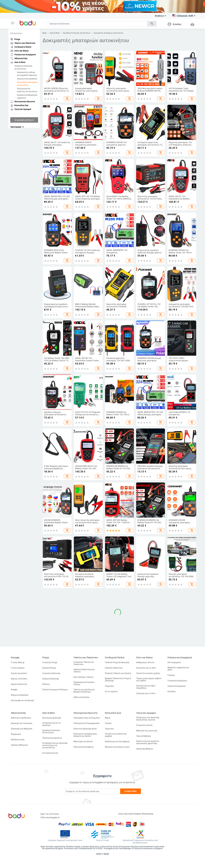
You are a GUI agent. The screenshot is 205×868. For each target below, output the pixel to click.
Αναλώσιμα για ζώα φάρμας (117, 742)
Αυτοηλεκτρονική (50, 753)
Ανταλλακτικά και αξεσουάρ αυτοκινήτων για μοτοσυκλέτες (55, 745)
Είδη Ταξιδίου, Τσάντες (84, 677)
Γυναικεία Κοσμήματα (177, 681)
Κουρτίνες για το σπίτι (146, 668)
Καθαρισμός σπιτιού (145, 662)
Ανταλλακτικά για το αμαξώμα (51, 724)
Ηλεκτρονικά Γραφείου (84, 747)
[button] (13, 23)
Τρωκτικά (109, 729)
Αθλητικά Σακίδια (81, 697)
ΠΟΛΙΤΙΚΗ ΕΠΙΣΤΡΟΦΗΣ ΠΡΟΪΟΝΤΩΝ (136, 814)
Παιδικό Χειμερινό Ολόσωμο (55, 690)
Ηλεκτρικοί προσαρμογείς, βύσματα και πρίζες (85, 735)
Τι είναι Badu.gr (18, 662)
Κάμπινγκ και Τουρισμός (22, 723)
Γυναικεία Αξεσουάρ (51, 673)
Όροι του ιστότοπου (50, 814)
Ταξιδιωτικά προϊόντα (52, 738)
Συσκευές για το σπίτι (146, 693)
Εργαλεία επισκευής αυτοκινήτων (23, 67)
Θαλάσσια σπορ (18, 740)
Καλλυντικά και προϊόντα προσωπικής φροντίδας (148, 742)
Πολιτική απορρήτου (50, 817)
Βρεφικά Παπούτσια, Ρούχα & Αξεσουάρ (118, 680)
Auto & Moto (55, 33)
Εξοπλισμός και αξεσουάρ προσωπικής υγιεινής (148, 719)
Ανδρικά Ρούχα (49, 668)
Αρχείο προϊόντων (19, 684)
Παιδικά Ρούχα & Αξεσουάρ (117, 662)
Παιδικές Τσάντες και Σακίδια (118, 673)
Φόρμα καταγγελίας (20, 695)
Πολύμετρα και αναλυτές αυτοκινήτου (27, 90)
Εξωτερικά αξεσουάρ (52, 718)
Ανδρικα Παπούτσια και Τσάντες (84, 671)
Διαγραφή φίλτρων (24, 120)
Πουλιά (108, 723)
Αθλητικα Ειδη (18, 713)
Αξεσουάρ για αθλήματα (22, 729)
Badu (44, 33)
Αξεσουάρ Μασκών (145, 749)
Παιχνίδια (109, 686)
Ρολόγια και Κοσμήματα (180, 658)
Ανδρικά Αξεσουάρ (51, 679)
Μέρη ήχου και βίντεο (83, 742)
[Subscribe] (92, 791)
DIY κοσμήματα (174, 662)
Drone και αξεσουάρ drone (85, 729)
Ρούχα (46, 658)
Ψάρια (108, 718)
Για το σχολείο (111, 692)
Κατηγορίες (16, 33)
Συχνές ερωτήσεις (19, 673)
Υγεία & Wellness (144, 736)
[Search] (98, 24)
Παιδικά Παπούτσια (114, 668)
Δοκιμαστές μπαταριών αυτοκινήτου (27, 84)
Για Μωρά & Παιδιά (115, 658)
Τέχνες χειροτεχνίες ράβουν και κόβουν (149, 680)
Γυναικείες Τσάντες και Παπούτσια (84, 663)
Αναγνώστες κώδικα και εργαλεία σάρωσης (27, 74)
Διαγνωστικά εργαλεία (27, 79)
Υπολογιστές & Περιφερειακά (86, 723)
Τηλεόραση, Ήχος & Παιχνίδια (87, 718)
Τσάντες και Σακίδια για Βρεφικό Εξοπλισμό (84, 691)
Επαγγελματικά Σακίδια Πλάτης (84, 683)
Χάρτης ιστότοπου (19, 679)
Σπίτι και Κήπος (144, 658)
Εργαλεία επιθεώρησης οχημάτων (27, 96)
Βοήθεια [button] (161, 16)
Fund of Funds (102, 840)
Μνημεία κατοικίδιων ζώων (117, 747)
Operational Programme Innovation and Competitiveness (140, 842)
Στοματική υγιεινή (144, 725)
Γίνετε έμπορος (18, 668)
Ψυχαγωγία (16, 734)
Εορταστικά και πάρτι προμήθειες (146, 687)
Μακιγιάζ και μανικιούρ (147, 731)
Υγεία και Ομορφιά (146, 713)
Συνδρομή (131, 791)
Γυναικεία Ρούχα (50, 662)
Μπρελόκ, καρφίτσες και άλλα (178, 669)
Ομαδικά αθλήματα (19, 745)
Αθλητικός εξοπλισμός (21, 718)
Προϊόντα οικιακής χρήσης (148, 673)
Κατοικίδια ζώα (113, 713)
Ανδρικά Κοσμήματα (176, 686)
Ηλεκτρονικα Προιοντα (85, 713)
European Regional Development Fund (65, 840)
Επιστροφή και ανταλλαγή (22, 700)
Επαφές (14, 690)
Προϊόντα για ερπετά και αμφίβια (116, 735)
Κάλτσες (46, 684)
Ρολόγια (171, 675)
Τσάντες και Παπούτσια (86, 658)
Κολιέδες (172, 692)
